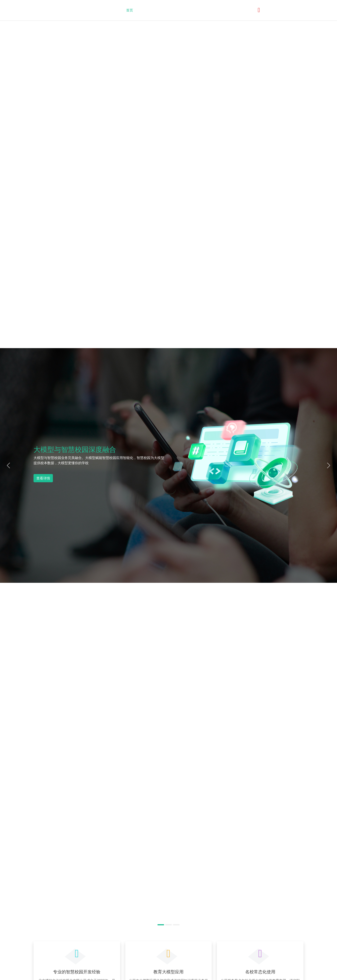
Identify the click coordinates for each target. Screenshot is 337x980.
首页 (130, 10)
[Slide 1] (161, 925)
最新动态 (161, 10)
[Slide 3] (176, 925)
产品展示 (179, 10)
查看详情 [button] (43, 478)
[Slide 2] (168, 925)
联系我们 (197, 10)
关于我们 (143, 10)
